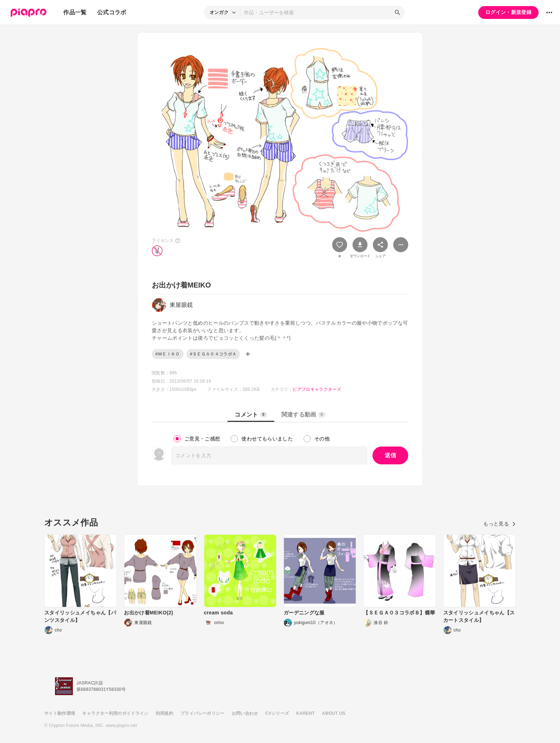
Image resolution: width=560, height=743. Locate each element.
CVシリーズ (277, 713)
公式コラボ (112, 12)
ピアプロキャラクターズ (317, 389)
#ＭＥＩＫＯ (168, 354)
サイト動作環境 (60, 713)
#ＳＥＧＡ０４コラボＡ (213, 354)
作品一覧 (75, 12)
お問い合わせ (245, 713)
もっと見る (499, 524)
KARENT (306, 713)
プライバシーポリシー (202, 713)
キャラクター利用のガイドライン (115, 713)
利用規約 (164, 713)
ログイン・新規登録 (508, 12)
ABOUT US (334, 713)
